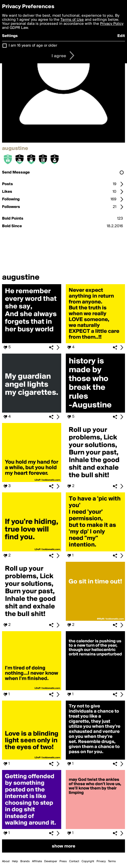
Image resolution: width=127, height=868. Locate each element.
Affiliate (37, 861)
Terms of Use (72, 20)
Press (63, 861)
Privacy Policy (112, 24)
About (6, 861)
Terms (112, 861)
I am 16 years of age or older (33, 46)
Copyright (88, 861)
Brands (25, 861)
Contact (74, 861)
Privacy (101, 861)
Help (15, 861)
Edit (121, 36)
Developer (51, 861)
